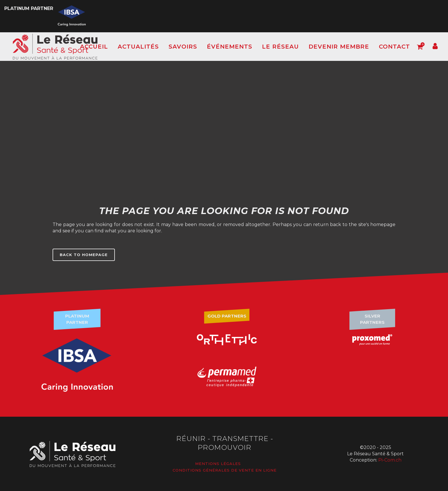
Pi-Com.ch (390, 460)
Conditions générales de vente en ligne (225, 470)
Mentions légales (218, 464)
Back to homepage (84, 255)
